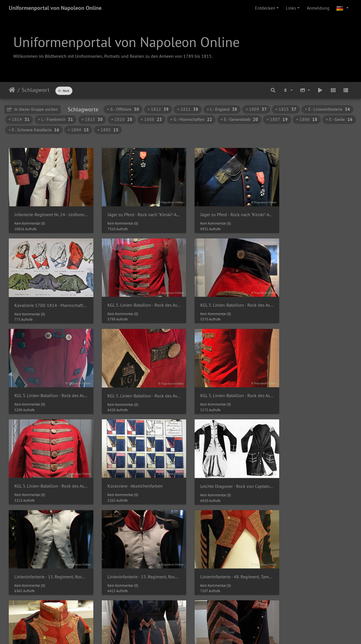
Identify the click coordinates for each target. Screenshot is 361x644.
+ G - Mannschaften (191, 119)
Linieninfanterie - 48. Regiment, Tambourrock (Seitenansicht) (137, 559)
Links (291, 8)
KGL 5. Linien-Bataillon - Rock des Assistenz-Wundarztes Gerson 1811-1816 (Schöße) (224, 298)
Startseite (12, 90)
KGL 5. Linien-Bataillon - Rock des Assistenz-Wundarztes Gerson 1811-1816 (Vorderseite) (137, 385)
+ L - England (222, 109)
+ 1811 (188, 109)
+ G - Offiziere (123, 109)
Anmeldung (318, 8)
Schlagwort (36, 90)
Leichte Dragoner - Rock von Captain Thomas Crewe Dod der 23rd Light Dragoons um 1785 (312, 386)
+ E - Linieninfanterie (327, 109)
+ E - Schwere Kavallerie (34, 130)
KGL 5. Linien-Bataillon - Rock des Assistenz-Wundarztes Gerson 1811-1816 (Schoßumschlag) (312, 299)
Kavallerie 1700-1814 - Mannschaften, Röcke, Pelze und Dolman (312, 212)
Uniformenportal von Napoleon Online (55, 8)
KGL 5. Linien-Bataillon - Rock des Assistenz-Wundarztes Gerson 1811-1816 (49, 298)
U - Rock (64, 91)
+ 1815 (92, 119)
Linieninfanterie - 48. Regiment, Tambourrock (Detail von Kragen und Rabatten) (312, 473)
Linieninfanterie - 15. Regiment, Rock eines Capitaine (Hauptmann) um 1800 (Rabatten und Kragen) (137, 473)
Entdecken (265, 8)
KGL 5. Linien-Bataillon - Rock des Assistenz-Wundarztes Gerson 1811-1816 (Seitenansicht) (49, 385)
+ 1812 (158, 109)
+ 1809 (256, 109)
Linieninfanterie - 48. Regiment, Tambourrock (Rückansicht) (49, 559)
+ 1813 (286, 109)
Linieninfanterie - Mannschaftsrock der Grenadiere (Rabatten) (312, 559)
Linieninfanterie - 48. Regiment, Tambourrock (224, 473)
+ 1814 (19, 119)
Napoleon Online (169, 628)
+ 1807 (277, 119)
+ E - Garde (339, 119)
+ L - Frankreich (56, 119)
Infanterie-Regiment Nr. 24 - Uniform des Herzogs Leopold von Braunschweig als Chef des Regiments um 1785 (49, 211)
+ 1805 (108, 130)
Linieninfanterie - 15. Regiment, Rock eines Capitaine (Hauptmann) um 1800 (49, 473)
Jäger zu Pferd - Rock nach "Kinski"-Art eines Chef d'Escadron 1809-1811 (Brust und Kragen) (224, 211)
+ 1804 (78, 130)
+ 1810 (122, 119)
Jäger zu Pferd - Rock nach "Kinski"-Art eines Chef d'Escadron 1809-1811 (137, 211)
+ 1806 (307, 119)
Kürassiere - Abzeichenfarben (218, 385)
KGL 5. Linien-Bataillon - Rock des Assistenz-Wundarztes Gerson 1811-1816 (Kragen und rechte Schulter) (137, 298)
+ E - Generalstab (239, 119)
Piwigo (192, 621)
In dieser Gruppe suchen (32, 109)
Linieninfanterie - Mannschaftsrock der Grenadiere (224, 559)
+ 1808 (151, 119)
